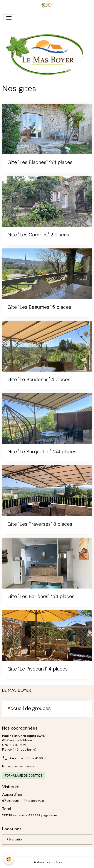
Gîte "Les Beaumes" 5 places (39, 307)
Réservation (15, 839)
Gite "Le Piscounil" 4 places (38, 669)
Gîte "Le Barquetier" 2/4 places (42, 452)
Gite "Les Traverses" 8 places (40, 524)
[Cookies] (9, 859)
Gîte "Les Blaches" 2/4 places (40, 163)
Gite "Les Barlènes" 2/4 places (41, 597)
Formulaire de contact (24, 775)
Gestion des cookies (47, 862)
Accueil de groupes (29, 709)
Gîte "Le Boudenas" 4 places (39, 380)
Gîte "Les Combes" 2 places (38, 235)
